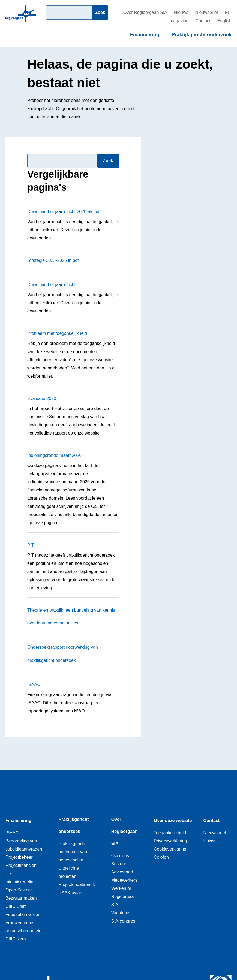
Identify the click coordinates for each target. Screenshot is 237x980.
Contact (203, 21)
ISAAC (34, 685)
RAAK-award (71, 893)
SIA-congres (123, 921)
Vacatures (121, 913)
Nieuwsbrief (207, 12)
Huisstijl (211, 841)
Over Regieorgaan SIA (145, 12)
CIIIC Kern (16, 939)
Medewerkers (124, 880)
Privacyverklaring (170, 841)
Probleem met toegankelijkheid (57, 333)
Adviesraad (122, 872)
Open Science (19, 890)
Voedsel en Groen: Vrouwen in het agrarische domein (24, 923)
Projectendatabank (76, 885)
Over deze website (173, 820)
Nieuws (181, 12)
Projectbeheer (19, 857)
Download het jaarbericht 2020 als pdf (64, 212)
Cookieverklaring (170, 849)
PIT (31, 545)
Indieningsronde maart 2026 (54, 455)
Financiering (145, 35)
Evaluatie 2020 (42, 398)
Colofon (161, 857)
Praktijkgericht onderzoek (202, 35)
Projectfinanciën (21, 865)
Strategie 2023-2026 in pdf (53, 260)
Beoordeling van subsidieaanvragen (24, 845)
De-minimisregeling (21, 878)
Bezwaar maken (21, 898)
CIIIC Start (16, 906)
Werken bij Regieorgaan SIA (124, 896)
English (224, 21)
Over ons (120, 856)
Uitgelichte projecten (69, 872)
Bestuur (119, 864)
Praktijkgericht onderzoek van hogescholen (73, 852)
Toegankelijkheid (170, 833)
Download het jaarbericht (51, 285)
